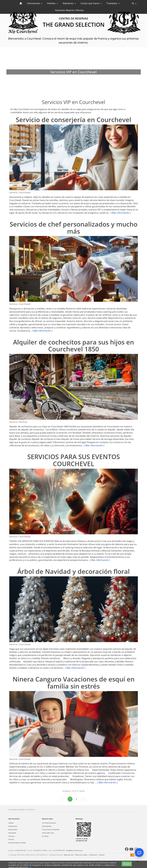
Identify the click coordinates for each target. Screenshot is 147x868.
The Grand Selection (49, 823)
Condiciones (93, 855)
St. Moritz (45, 836)
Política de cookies (81, 855)
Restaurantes (13, 830)
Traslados (113, 3)
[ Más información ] (121, 213)
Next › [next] (83, 799)
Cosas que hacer (91, 3)
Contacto (102, 855)
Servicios (12, 836)
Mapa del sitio (69, 855)
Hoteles (52, 3)
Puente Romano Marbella (51, 830)
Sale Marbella (47, 826)
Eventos (11, 839)
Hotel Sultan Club (48, 833)
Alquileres (69, 3)
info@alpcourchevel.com (74, 850)
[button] (19, 157)
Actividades (12, 833)
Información (35, 3)
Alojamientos (13, 826)
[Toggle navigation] (134, 3)
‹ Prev (63, 799)
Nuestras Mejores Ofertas (69, 10)
